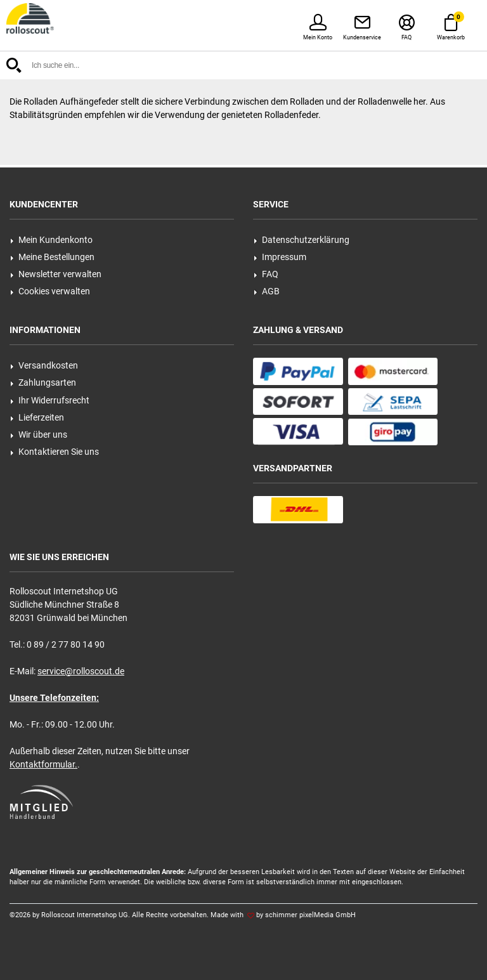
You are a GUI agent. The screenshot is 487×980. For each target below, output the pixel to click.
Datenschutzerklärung (302, 240)
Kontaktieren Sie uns (55, 452)
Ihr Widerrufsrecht (50, 400)
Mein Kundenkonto (51, 240)
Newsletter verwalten (56, 274)
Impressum (280, 257)
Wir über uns (39, 434)
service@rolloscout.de (81, 671)
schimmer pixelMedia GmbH (310, 915)
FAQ (266, 274)
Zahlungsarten (43, 382)
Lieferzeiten (37, 417)
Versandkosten (44, 365)
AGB (267, 291)
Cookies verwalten (50, 291)
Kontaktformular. (43, 764)
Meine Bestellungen (52, 257)
